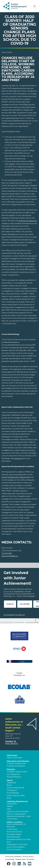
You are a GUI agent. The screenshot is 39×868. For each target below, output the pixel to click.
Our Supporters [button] (13, 774)
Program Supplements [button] (16, 763)
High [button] (9, 809)
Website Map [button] (20, 859)
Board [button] (9, 785)
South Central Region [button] (16, 847)
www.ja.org (19, 458)
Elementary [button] (12, 804)
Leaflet (16, 623)
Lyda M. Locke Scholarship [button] (18, 811)
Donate (10, 604)
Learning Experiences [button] (17, 801)
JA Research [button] (12, 790)
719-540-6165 (7, 553)
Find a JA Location (14, 850)
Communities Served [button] (15, 788)
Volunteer (25, 604)
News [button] (9, 798)
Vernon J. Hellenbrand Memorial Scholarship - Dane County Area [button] (19, 816)
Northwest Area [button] (13, 837)
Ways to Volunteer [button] (15, 758)
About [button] (10, 780)
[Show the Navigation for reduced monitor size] (34, 6)
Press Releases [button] (13, 793)
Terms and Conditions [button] (13, 857)
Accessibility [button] (10, 859)
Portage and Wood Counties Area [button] (19, 841)
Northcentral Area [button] (14, 832)
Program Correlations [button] (16, 766)
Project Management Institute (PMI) (16, 477)
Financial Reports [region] (14, 777)
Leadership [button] (11, 783)
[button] (9, 864)
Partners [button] (11, 769)
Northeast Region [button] (14, 834)
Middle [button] (10, 806)
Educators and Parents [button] (18, 761)
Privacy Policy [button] (28, 857)
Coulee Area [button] (12, 829)
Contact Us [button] (11, 741)
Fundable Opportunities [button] (17, 772)
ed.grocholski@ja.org (10, 556)
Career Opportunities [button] (16, 795)
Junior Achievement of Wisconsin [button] (16, 825)
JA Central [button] (30, 859)
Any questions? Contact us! (14, 615)
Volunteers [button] (12, 755)
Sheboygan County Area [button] (17, 844)
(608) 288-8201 (12, 744)
